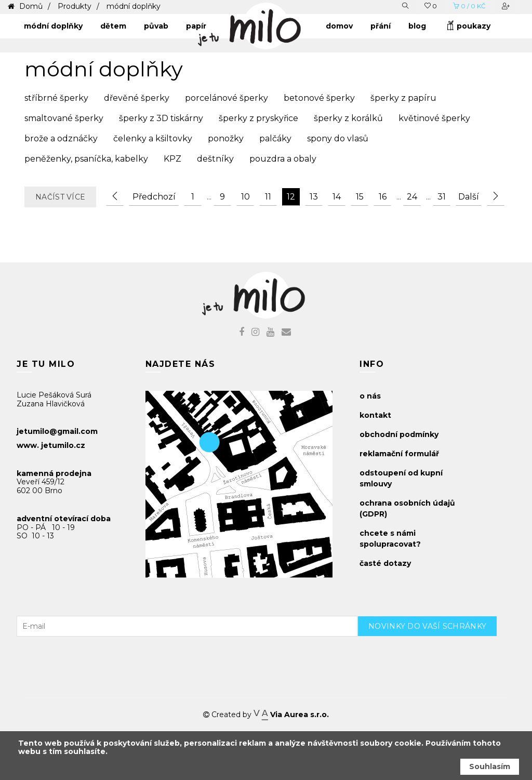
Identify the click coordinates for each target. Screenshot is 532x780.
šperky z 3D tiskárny (161, 118)
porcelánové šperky (227, 98)
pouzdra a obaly (283, 159)
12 (291, 197)
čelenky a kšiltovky (153, 138)
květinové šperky (434, 118)
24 (412, 197)
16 (383, 197)
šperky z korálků (348, 118)
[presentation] (436, 657)
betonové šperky (319, 98)
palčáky (275, 138)
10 (245, 197)
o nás (370, 396)
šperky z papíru (403, 98)
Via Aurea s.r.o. (291, 715)
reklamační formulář (399, 454)
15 (360, 197)
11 (268, 197)
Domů (30, 6)
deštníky (215, 159)
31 (442, 197)
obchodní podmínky (399, 434)
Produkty (75, 6)
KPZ (172, 159)
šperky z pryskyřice (258, 118)
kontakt (375, 415)
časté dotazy (385, 563)
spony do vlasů (338, 138)
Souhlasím (490, 766)
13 (314, 197)
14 (337, 197)
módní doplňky (134, 6)
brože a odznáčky (61, 138)
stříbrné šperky (56, 98)
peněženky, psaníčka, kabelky (86, 159)
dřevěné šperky (137, 98)
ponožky (226, 138)
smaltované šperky (64, 118)
